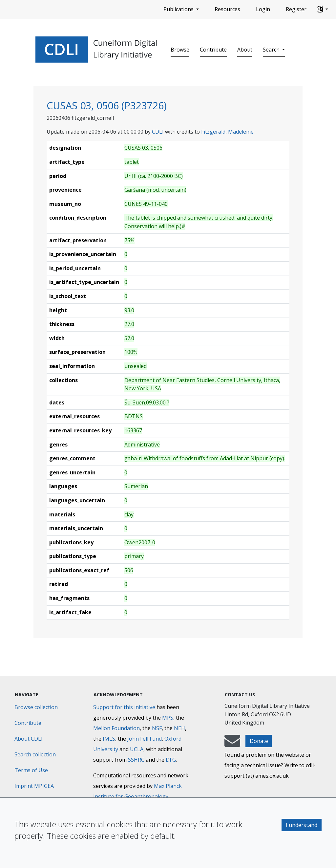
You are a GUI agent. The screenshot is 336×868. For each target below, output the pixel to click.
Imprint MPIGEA (34, 786)
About (245, 50)
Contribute (213, 50)
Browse (180, 50)
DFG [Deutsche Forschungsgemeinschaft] (171, 760)
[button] (323, 10)
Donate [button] (259, 741)
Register (296, 9)
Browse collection (36, 707)
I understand (302, 825)
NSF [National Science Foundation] (157, 728)
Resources (227, 9)
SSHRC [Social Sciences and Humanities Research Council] (136, 760)
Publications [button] (179, 9)
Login (263, 9)
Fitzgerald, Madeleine (227, 132)
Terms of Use (31, 770)
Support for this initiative (124, 707)
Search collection (35, 754)
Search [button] (272, 50)
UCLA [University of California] (137, 749)
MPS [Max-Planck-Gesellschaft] (168, 718)
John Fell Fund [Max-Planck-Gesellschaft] (145, 739)
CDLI (158, 132)
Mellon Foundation (116, 728)
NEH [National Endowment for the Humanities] (179, 728)
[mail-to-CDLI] (232, 744)
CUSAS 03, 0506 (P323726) (107, 105)
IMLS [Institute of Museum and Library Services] (109, 739)
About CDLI (29, 739)
